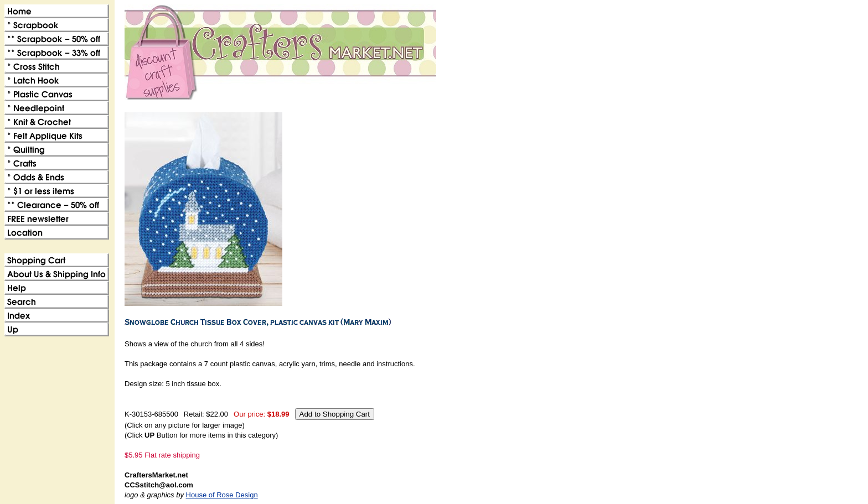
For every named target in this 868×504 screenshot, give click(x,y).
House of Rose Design (222, 495)
